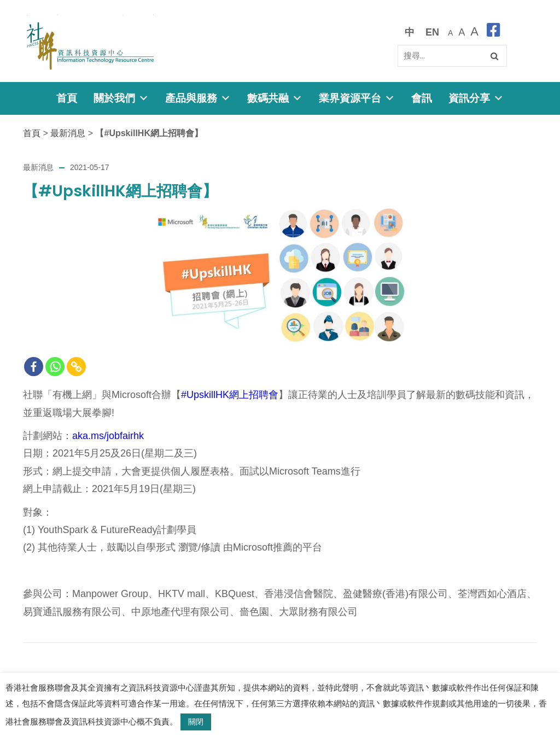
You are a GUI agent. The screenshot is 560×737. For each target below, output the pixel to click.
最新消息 (68, 133)
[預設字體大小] (450, 32)
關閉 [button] (196, 722)
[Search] (452, 56)
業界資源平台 (357, 98)
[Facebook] (34, 367)
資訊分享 (476, 98)
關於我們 (121, 98)
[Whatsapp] (55, 367)
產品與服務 (198, 98)
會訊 (422, 98)
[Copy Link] (76, 367)
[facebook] (494, 32)
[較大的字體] (462, 32)
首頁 (67, 98)
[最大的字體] (474, 32)
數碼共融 (275, 98)
